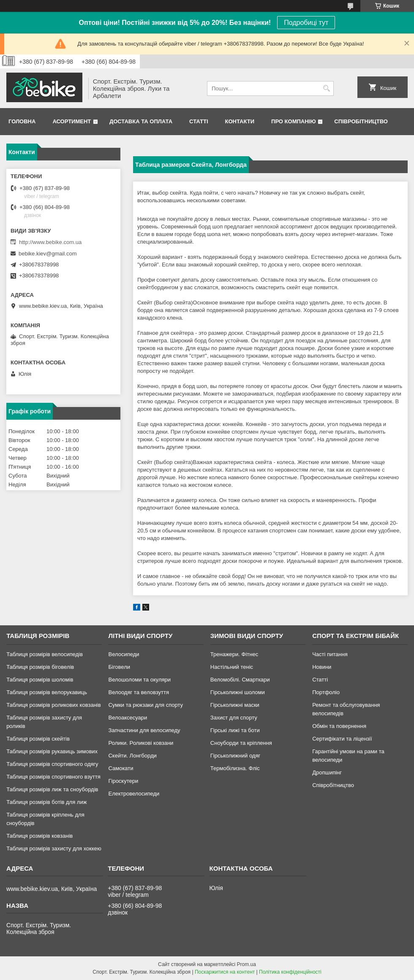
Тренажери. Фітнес (234, 654)
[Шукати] (326, 88)
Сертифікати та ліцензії (342, 739)
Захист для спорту (234, 718)
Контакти (240, 121)
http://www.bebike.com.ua (50, 242)
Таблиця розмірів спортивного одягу (52, 764)
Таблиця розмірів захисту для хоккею (54, 848)
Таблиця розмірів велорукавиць (47, 692)
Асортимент (72, 121)
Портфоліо (326, 692)
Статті (199, 121)
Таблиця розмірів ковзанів (39, 836)
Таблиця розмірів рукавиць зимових (52, 751)
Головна (22, 121)
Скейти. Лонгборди (132, 756)
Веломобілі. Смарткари (240, 680)
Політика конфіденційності (290, 972)
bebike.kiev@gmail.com (48, 254)
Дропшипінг (327, 772)
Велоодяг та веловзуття (139, 692)
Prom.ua (246, 964)
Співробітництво (361, 121)
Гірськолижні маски (235, 705)
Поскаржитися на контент (225, 972)
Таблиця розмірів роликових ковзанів (53, 705)
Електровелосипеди (134, 794)
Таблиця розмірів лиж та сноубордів (52, 789)
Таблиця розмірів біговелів (40, 667)
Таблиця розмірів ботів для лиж (46, 802)
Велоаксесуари (128, 718)
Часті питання (330, 654)
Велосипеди (124, 654)
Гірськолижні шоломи (238, 692)
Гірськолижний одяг (235, 756)
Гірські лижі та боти (235, 730)
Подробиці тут (306, 23)
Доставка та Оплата (141, 121)
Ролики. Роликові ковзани (141, 743)
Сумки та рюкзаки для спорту (146, 705)
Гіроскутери (123, 781)
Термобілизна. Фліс (235, 768)
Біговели (119, 667)
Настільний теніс (232, 667)
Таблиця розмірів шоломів (40, 680)
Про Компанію (294, 121)
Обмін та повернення (339, 726)
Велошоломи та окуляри (139, 680)
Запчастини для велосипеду (144, 730)
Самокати (121, 768)
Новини (322, 667)
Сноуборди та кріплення (241, 743)
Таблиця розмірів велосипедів (45, 654)
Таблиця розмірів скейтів (38, 739)
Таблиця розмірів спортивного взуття (53, 777)
